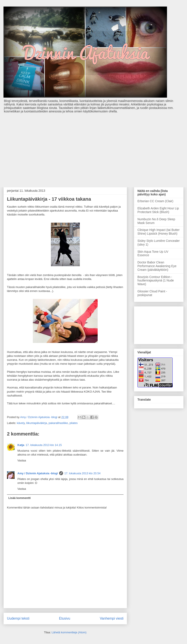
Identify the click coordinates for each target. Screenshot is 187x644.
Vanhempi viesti (112, 618)
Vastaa (22, 460)
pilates (73, 423)
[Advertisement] (93, 148)
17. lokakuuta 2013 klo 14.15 (44, 445)
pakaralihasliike (58, 423)
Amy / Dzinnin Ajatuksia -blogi (38, 473)
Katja (21, 445)
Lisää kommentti (20, 498)
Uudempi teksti (18, 618)
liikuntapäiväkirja (37, 423)
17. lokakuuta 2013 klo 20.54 (82, 473)
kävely (21, 423)
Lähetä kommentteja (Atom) (69, 632)
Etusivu (65, 618)
